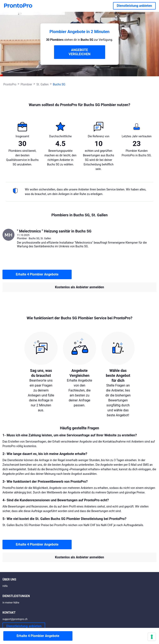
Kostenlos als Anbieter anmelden (80, 287)
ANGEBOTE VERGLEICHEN (80, 52)
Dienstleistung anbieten (134, 6)
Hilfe (5, 586)
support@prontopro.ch (15, 619)
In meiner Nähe (11, 603)
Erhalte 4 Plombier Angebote (37, 274)
